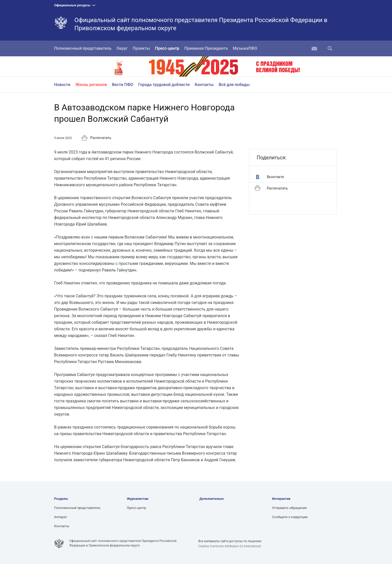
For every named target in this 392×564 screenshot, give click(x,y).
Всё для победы (234, 85)
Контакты (204, 85)
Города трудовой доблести (164, 85)
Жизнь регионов (91, 85)
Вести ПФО (123, 85)
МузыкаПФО (245, 48)
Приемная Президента (206, 48)
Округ (122, 48)
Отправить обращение (290, 508)
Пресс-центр (167, 48)
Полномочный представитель (83, 48)
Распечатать (96, 138)
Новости (62, 85)
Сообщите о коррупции (290, 517)
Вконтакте (270, 177)
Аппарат (61, 517)
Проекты (141, 48)
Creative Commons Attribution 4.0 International (229, 546)
